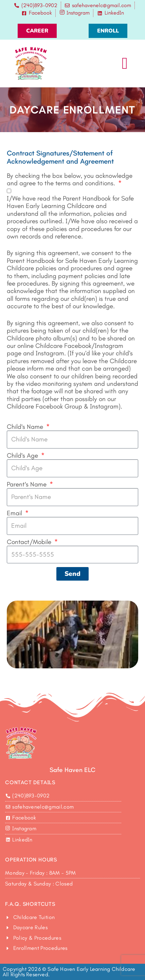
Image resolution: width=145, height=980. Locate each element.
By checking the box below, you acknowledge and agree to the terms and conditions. (70, 180)
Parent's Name (28, 484)
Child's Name (26, 427)
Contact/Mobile (30, 542)
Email (15, 513)
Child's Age (23, 456)
